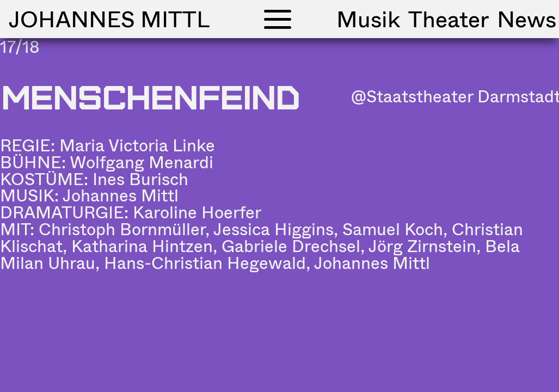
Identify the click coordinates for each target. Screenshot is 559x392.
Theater (449, 19)
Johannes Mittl (109, 19)
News (527, 19)
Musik (368, 19)
